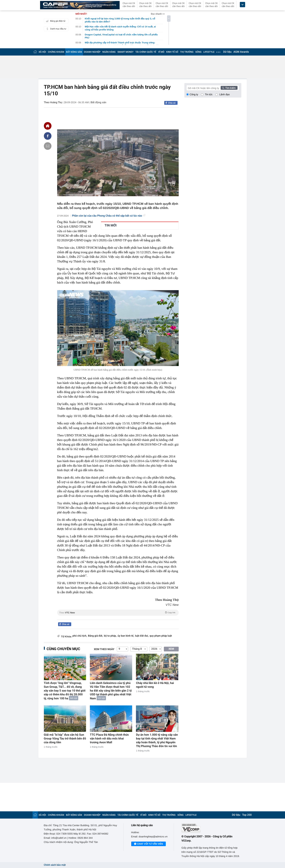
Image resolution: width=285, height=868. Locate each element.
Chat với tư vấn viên (149, 844)
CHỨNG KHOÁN (56, 52)
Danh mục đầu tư (56, 29)
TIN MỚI (111, 226)
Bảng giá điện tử (55, 21)
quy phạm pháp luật (161, 636)
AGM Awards (241, 52)
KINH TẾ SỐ (172, 52)
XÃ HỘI (42, 52)
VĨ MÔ (161, 52)
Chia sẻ (172, 103)
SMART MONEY (126, 52)
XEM (171, 649)
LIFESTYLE (209, 52)
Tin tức (209, 94)
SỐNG (198, 52)
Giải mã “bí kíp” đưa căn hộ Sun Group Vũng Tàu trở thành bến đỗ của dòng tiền (65, 739)
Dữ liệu (227, 52)
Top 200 (247, 815)
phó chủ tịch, (80, 636)
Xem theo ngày (104, 649)
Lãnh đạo (224, 94)
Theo (118, 612)
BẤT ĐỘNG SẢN (74, 52)
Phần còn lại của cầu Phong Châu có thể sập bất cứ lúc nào (109, 216)
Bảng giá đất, (95, 636)
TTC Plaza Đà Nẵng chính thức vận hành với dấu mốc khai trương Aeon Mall (109, 739)
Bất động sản (98, 102)
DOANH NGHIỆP (92, 52)
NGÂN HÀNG (109, 52)
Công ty (194, 94)
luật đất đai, (142, 636)
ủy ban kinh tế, (126, 636)
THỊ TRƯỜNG (187, 52)
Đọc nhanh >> (158, 14)
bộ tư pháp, (110, 636)
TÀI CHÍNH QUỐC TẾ (146, 52)
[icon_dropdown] (242, 5)
